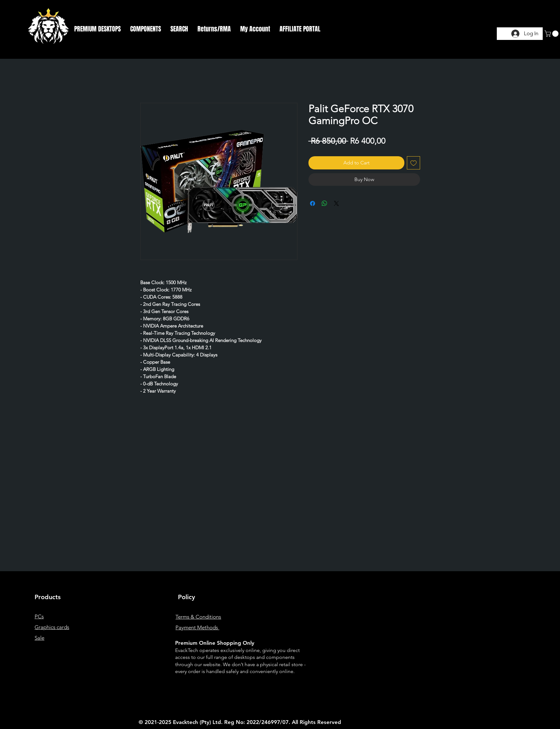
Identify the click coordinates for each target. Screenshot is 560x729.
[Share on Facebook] (313, 203)
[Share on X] (336, 203)
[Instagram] (459, 654)
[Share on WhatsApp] (324, 203)
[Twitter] (469, 654)
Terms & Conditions (198, 617)
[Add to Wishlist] (413, 163)
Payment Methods (197, 627)
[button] (97, 29)
